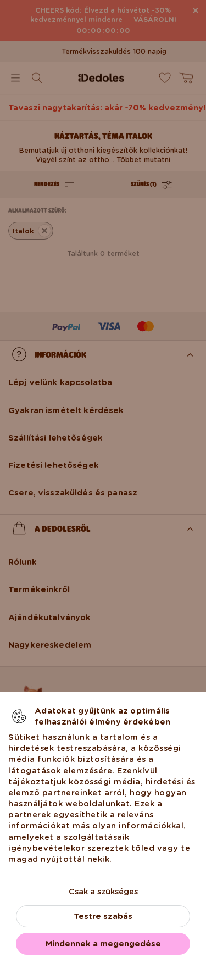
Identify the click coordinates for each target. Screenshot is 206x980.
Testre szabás (103, 916)
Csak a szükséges (103, 892)
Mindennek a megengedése (103, 944)
